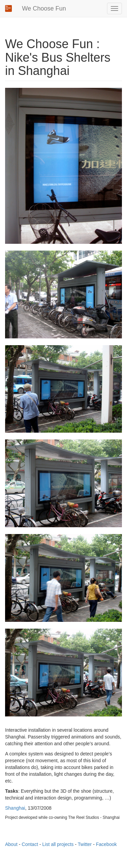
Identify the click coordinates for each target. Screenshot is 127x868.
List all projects (58, 844)
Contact (30, 844)
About (11, 844)
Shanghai (15, 808)
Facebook (106, 844)
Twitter (85, 844)
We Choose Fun (44, 8)
